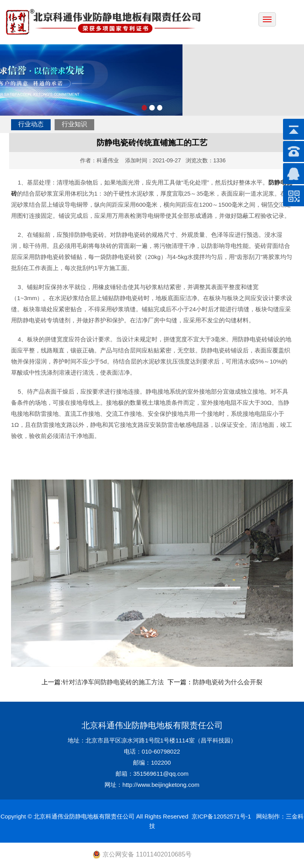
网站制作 (268, 816)
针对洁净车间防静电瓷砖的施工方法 (114, 682)
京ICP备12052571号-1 (221, 816)
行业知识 (74, 124)
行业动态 (31, 124)
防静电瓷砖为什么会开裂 (228, 682)
